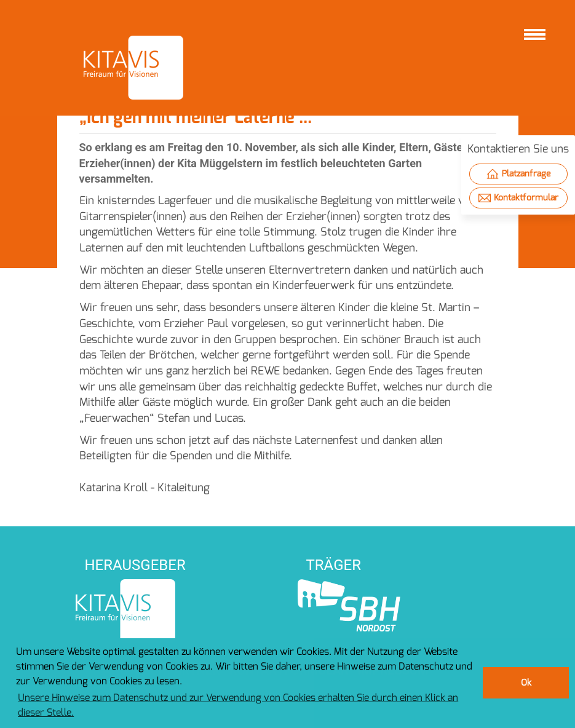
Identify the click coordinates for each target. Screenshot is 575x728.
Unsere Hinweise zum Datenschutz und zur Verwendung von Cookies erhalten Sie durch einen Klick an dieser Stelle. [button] (238, 705)
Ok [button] (526, 683)
